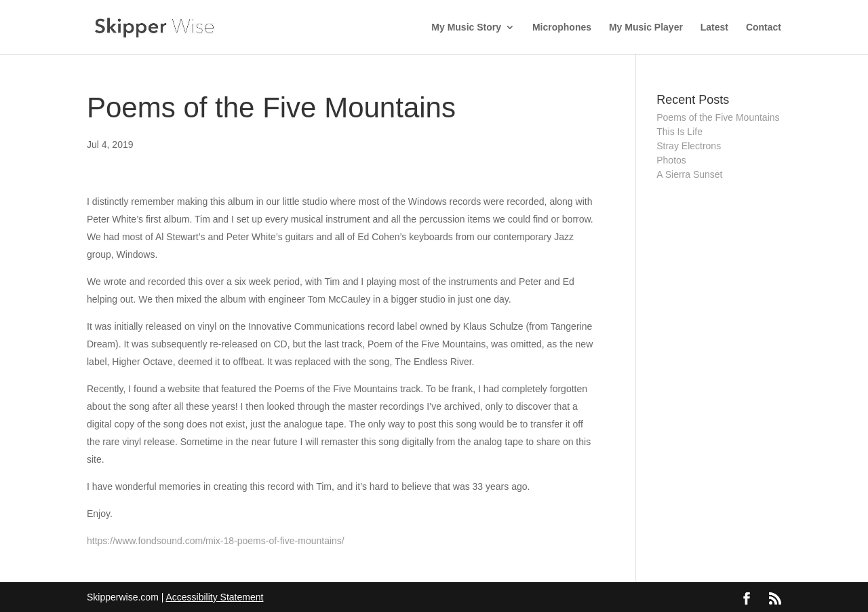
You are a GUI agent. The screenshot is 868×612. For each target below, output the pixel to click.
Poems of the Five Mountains (718, 117)
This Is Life (679, 132)
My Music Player (646, 27)
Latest (714, 27)
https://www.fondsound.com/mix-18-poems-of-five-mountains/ (216, 541)
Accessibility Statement (214, 597)
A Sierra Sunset (689, 174)
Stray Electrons (689, 146)
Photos (671, 160)
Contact (764, 27)
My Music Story (466, 27)
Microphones (562, 27)
